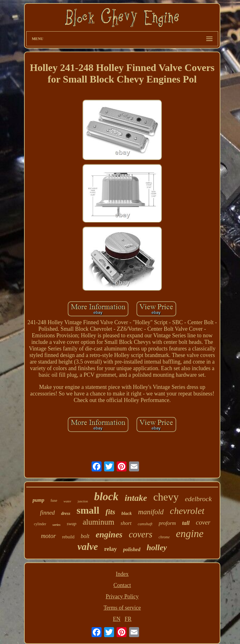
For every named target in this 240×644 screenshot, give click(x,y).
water (67, 501)
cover (203, 522)
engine (190, 534)
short (126, 523)
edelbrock (198, 499)
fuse (54, 500)
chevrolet (187, 511)
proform (167, 523)
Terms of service (122, 608)
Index (122, 574)
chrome (164, 537)
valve (88, 547)
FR (128, 619)
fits (110, 512)
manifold (151, 512)
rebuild (68, 537)
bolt (85, 536)
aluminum (98, 522)
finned (47, 513)
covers (141, 534)
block (106, 497)
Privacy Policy (122, 596)
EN (117, 619)
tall (186, 523)
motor (48, 536)
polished (132, 549)
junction (83, 501)
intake (136, 498)
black (127, 513)
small (88, 510)
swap (72, 524)
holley (157, 548)
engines (109, 535)
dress (66, 513)
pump (38, 500)
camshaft (145, 524)
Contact (122, 585)
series (57, 525)
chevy (166, 497)
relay (110, 549)
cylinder (40, 524)
